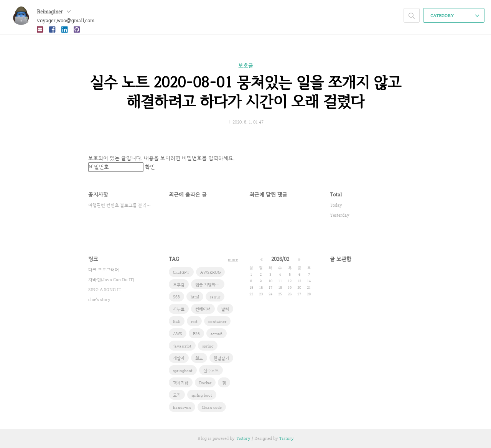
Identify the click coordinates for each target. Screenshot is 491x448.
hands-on (182, 407)
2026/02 (280, 259)
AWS (178, 334)
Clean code (212, 407)
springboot (183, 371)
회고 (199, 358)
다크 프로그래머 (104, 270)
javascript (182, 346)
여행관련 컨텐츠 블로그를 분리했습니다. (121, 205)
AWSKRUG (210, 272)
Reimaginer (54, 12)
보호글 (246, 66)
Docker (205, 383)
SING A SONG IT (105, 290)
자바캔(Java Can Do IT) (111, 280)
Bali (177, 321)
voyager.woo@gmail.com (66, 20)
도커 (177, 395)
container (217, 321)
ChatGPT (181, 272)
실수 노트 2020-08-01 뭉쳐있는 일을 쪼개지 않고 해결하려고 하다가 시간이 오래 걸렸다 (245, 92)
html (195, 297)
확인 (150, 167)
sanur (215, 297)
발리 (225, 309)
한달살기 (221, 358)
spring (208, 346)
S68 (176, 297)
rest (194, 321)
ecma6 (217, 334)
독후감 (179, 285)
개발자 (179, 358)
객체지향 (181, 383)
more (233, 260)
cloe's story (99, 300)
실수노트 (211, 371)
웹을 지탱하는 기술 (210, 285)
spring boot (202, 395)
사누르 (179, 309)
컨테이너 (203, 309)
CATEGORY (455, 16)
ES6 (196, 334)
